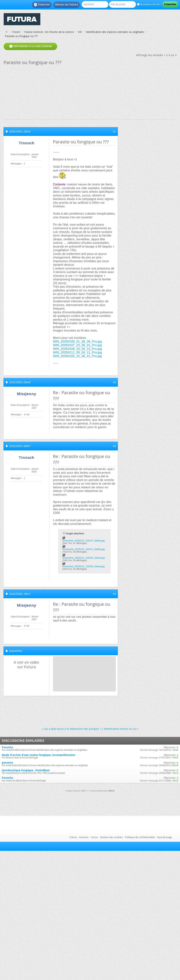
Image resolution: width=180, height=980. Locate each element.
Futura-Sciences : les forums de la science (49, 32)
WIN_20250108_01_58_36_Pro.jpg (77, 341)
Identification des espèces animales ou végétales (115, 32)
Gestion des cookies (111, 837)
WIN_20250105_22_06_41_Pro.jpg (77, 356)
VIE (80, 32)
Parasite (7, 747)
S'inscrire (42, 5)
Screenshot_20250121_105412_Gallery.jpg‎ (83, 549)
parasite (7, 763)
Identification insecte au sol (120, 729)
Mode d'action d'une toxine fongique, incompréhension (38, 755)
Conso (94, 837)
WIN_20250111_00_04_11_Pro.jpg (77, 352)
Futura (73, 837)
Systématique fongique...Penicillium (26, 770)
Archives (84, 837)
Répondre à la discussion (30, 46)
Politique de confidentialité (140, 837)
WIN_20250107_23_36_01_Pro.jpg (77, 345)
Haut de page (164, 837)
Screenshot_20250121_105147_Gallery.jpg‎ (83, 541)
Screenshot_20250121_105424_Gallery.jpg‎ (83, 558)
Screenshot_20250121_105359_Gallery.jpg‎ (83, 566)
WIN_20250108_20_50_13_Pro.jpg (77, 349)
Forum (16, 32)
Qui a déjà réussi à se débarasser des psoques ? (72, 729)
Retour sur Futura (67, 5)
